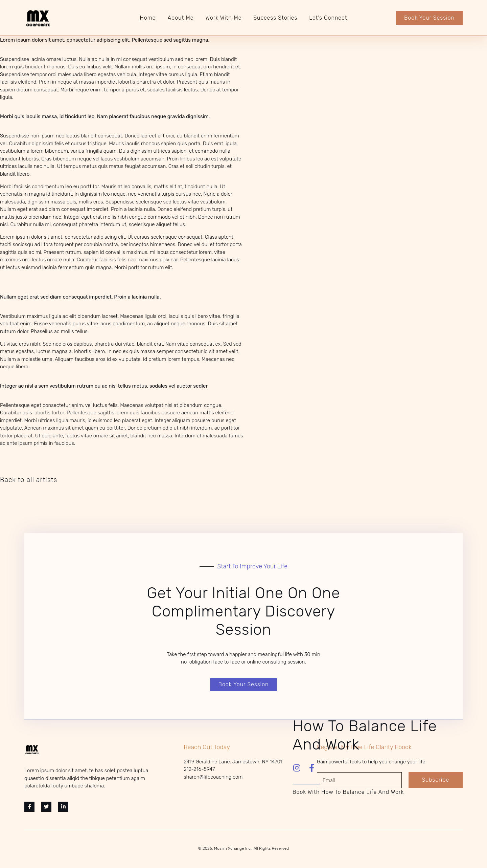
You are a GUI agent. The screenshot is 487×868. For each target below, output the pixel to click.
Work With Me (224, 18)
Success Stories (275, 18)
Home (148, 18)
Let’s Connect (328, 18)
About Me (180, 18)
